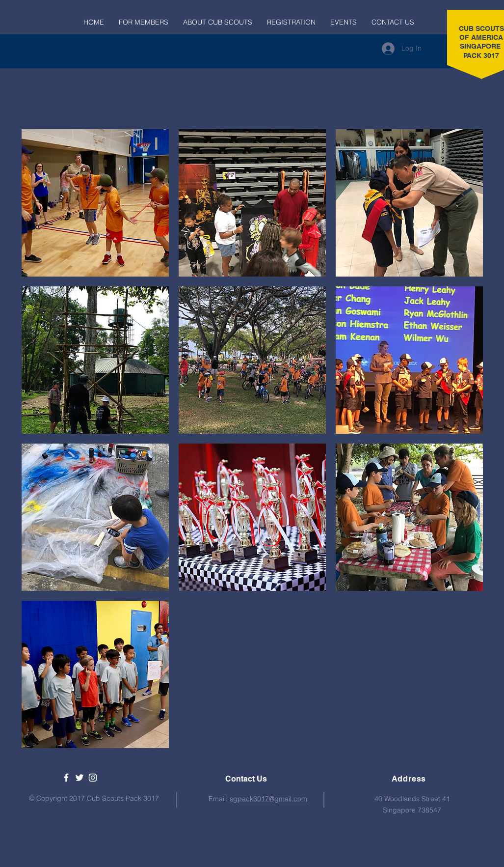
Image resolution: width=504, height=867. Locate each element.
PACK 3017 (481, 56)
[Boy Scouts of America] (80, 778)
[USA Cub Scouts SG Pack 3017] (66, 778)
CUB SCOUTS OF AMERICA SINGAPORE (481, 37)
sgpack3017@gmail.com (268, 799)
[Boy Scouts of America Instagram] (93, 778)
